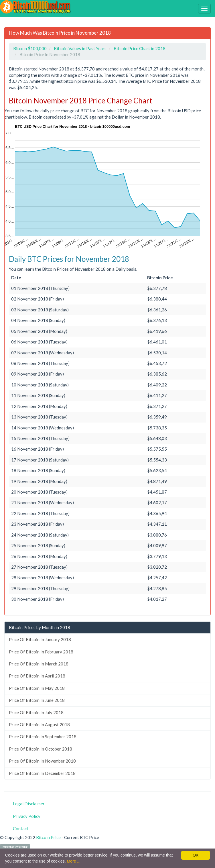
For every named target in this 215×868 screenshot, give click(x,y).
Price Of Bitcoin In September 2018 (43, 737)
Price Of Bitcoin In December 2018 (42, 773)
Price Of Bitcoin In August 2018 (39, 724)
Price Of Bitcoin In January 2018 (40, 639)
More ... (74, 861)
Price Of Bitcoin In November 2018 (42, 761)
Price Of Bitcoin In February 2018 (41, 652)
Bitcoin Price (48, 837)
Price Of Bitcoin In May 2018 (37, 688)
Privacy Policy (27, 816)
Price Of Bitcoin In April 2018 (37, 676)
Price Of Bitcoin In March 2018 (39, 664)
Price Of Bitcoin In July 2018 (36, 712)
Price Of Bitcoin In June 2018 (37, 700)
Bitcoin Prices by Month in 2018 (40, 627)
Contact (21, 828)
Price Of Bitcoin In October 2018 (41, 749)
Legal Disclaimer (29, 804)
